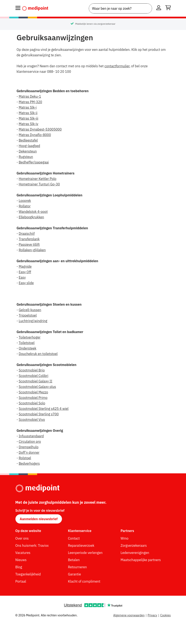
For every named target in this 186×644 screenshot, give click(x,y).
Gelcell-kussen (30, 310)
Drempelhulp (29, 447)
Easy (22, 277)
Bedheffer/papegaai (34, 162)
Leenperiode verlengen (85, 553)
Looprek (25, 201)
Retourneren (77, 567)
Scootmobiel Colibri (34, 376)
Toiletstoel (27, 343)
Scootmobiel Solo (32, 403)
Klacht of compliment (84, 581)
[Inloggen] (159, 8)
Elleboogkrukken (31, 217)
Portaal (21, 581)
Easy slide (26, 283)
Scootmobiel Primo (33, 398)
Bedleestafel (28, 140)
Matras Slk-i (28, 107)
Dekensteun (28, 151)
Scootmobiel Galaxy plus (37, 387)
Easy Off (25, 272)
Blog (19, 567)
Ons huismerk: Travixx (32, 545)
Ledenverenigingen (135, 553)
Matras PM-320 (30, 102)
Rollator (25, 206)
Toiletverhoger (30, 337)
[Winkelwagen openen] (168, 8)
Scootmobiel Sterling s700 (39, 414)
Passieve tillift (29, 244)
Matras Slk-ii (28, 113)
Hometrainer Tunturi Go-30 (39, 184)
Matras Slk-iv (29, 124)
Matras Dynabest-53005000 (40, 129)
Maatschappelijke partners (141, 560)
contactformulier (117, 66)
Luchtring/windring (33, 321)
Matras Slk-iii (29, 118)
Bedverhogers (29, 463)
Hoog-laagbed (29, 146)
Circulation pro (30, 441)
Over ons (22, 538)
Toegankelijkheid (28, 574)
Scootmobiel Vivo (32, 420)
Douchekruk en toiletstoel (38, 354)
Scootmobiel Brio (32, 370)
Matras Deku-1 (30, 96)
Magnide (25, 266)
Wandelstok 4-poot (33, 212)
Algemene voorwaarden (129, 615)
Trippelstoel (28, 315)
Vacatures (23, 553)
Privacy (152, 615)
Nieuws (21, 560)
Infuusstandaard (31, 436)
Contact (74, 538)
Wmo (125, 538)
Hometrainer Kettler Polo (38, 179)
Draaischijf (27, 234)
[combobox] (120, 8)
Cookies (166, 615)
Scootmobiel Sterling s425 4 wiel (44, 409)
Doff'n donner (29, 452)
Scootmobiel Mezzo (33, 392)
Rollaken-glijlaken (32, 250)
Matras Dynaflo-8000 (35, 135)
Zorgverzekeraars (134, 545)
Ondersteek (28, 348)
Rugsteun (26, 157)
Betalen (74, 560)
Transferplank (29, 239)
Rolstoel (25, 458)
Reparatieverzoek (81, 545)
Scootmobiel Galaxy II (36, 381)
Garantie (74, 574)
